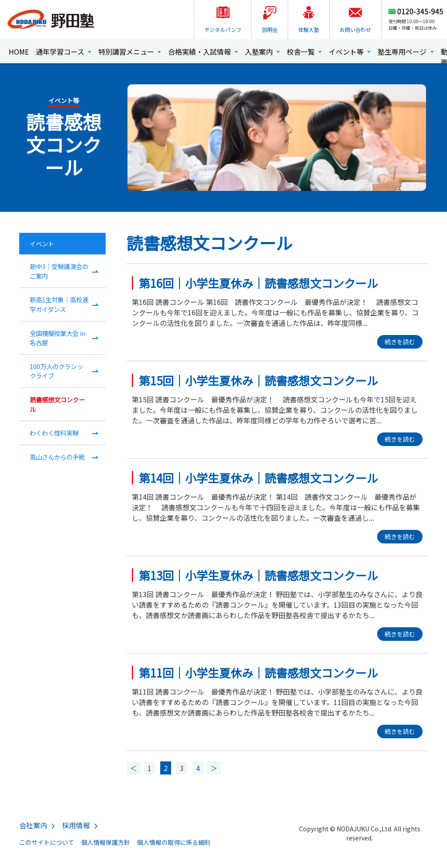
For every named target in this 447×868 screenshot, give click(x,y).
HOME (19, 52)
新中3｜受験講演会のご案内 (59, 271)
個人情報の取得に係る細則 (174, 842)
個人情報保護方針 (106, 842)
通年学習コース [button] (61, 52)
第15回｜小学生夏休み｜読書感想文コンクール (258, 380)
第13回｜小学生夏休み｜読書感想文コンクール (258, 575)
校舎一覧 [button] (302, 52)
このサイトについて (47, 842)
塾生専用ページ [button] (403, 52)
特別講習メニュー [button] (127, 52)
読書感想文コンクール (57, 404)
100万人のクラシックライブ (56, 371)
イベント (42, 244)
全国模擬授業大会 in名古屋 (58, 338)
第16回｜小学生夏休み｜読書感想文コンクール (258, 283)
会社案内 (33, 825)
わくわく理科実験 (54, 433)
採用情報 (76, 825)
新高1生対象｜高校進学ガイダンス (59, 304)
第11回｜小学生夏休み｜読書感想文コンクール (258, 673)
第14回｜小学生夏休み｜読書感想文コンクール (258, 478)
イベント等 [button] (347, 52)
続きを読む (400, 342)
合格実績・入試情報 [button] (200, 52)
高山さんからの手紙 (57, 457)
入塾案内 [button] (260, 52)
